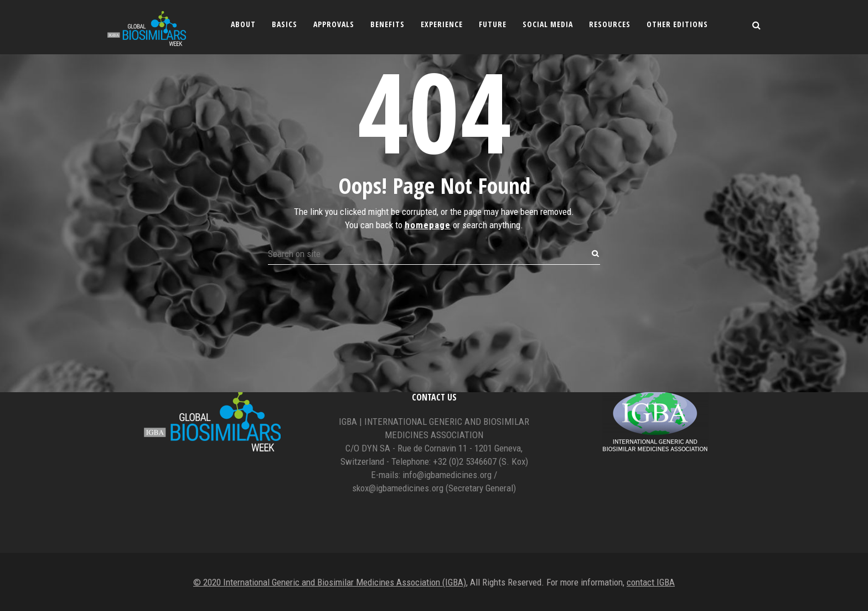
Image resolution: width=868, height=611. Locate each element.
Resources (610, 24)
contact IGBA (651, 582)
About (243, 24)
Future (493, 24)
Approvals (334, 24)
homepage (428, 171)
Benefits (387, 24)
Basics (285, 24)
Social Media (548, 24)
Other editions (677, 24)
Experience (442, 24)
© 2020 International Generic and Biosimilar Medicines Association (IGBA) (330, 582)
